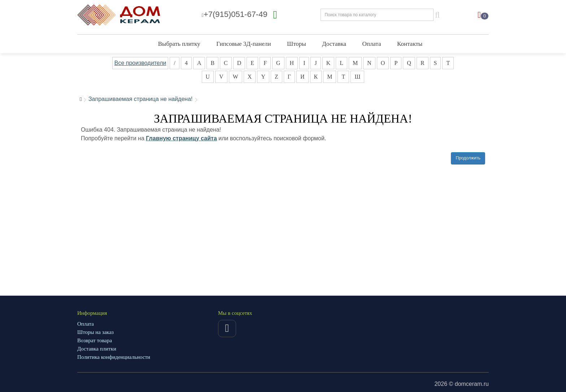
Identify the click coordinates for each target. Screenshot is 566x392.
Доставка (334, 44)
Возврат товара (95, 340)
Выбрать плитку (179, 44)
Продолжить (468, 158)
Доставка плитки (97, 349)
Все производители (140, 63)
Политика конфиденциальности (114, 357)
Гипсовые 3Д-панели (243, 44)
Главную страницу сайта (181, 138)
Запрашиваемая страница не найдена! (141, 99)
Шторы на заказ (95, 332)
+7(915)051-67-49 (235, 14)
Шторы (297, 44)
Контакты (410, 44)
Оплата (372, 44)
